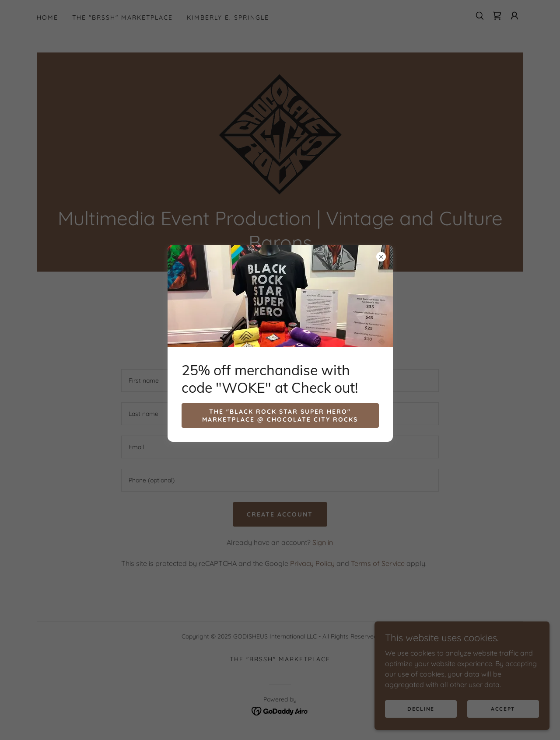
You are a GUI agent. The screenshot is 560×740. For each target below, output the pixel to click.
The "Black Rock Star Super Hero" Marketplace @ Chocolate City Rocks (280, 415)
